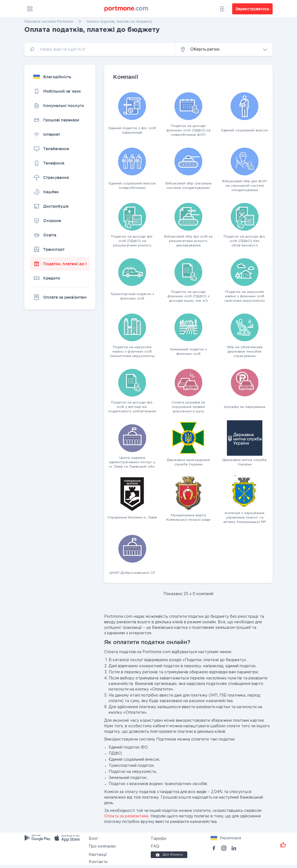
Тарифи (158, 839)
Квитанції (98, 855)
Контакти (98, 862)
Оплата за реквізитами (126, 816)
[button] (224, 49)
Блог (93, 839)
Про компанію (102, 846)
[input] (100, 49)
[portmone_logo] (127, 9)
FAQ (155, 846)
